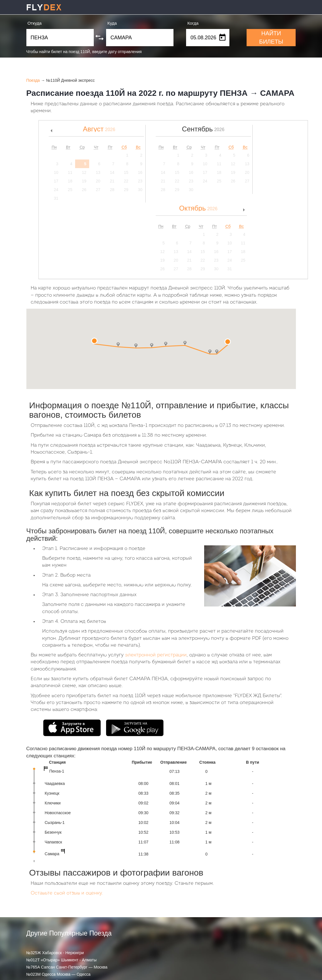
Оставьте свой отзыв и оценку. (67, 893)
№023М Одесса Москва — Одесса (58, 974)
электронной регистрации (156, 655)
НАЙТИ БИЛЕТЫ (271, 37)
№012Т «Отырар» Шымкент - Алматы (62, 960)
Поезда (33, 80)
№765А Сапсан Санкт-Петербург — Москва (67, 967)
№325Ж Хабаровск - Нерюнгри (55, 953)
